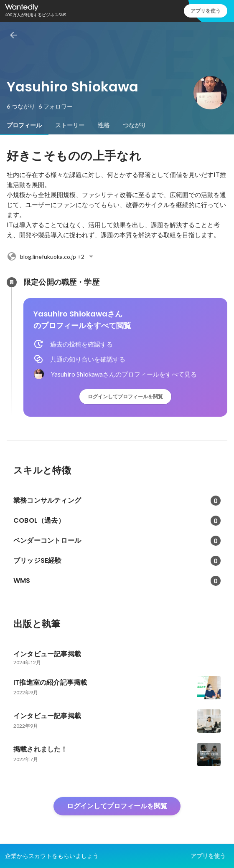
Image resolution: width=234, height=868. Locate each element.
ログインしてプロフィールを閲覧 (125, 396)
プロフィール (24, 125)
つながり (135, 125)
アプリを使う (206, 11)
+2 (51, 256)
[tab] (24, 125)
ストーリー (70, 125)
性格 (104, 125)
